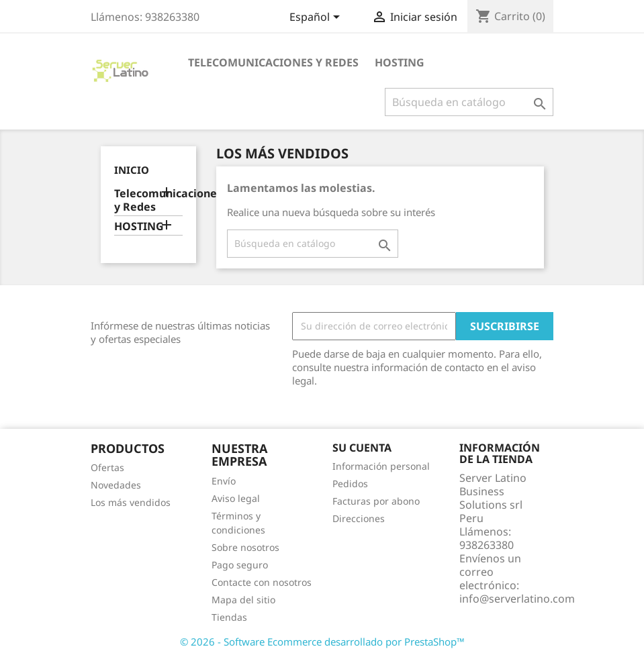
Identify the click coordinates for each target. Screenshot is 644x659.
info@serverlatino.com (517, 599)
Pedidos (350, 484)
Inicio (132, 170)
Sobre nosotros (245, 547)
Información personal (381, 466)
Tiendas (229, 617)
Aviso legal (236, 498)
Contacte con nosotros (262, 582)
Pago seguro (240, 565)
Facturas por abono (376, 501)
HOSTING (400, 62)
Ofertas (107, 467)
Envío (224, 481)
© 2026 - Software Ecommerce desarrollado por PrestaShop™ (322, 642)
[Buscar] (469, 102)
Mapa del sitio (243, 600)
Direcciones (359, 518)
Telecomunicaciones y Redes (273, 62)
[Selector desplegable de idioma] (317, 18)
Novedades (116, 485)
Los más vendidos (131, 502)
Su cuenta (362, 448)
